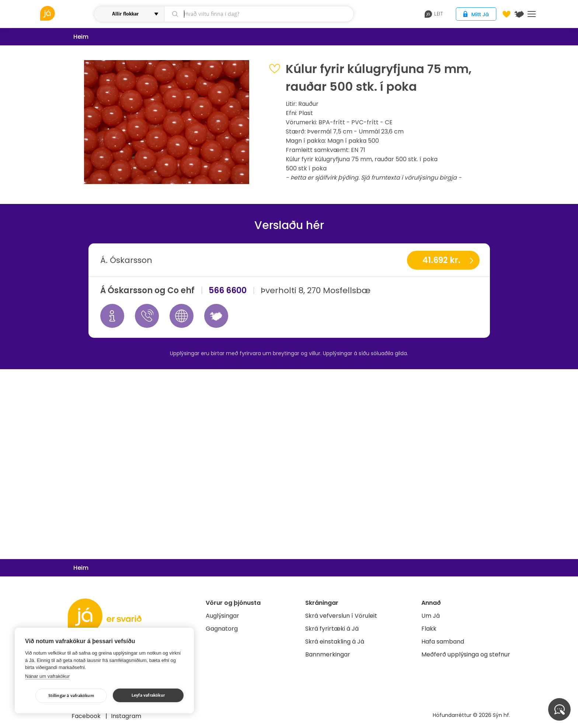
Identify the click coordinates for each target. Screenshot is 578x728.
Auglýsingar (222, 616)
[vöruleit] (66, 13)
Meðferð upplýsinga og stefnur (466, 654)
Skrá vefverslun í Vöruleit (341, 616)
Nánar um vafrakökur (47, 676)
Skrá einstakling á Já (335, 642)
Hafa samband (443, 642)
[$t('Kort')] (519, 14)
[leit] (259, 14)
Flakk (429, 629)
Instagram (126, 716)
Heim (81, 37)
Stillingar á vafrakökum (71, 696)
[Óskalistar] (506, 14)
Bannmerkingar (328, 654)
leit (434, 14)
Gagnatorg (222, 629)
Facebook (87, 716)
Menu (532, 14)
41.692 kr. (441, 260)
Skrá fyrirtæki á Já (332, 629)
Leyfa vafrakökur (148, 695)
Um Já (431, 616)
